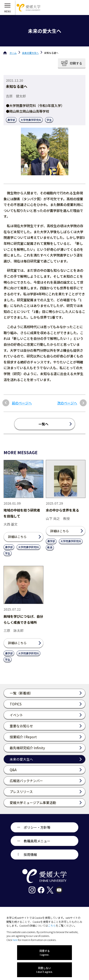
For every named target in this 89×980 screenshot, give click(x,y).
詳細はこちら (17, 537)
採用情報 (30, 854)
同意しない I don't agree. (45, 970)
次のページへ (67, 403)
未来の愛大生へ (30, 53)
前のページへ (22, 403)
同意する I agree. (45, 953)
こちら (52, 925)
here (15, 940)
